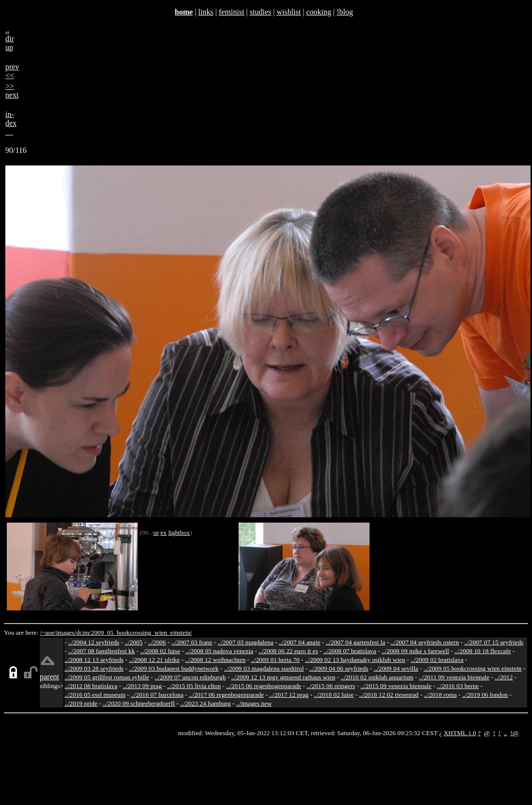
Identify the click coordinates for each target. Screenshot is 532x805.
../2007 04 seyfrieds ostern (425, 642)
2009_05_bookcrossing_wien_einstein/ (141, 632)
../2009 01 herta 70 (275, 660)
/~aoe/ (48, 632)
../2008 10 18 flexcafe (483, 651)
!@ (514, 733)
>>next (12, 90)
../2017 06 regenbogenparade (227, 695)
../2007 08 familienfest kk (102, 651)
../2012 (504, 677)
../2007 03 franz (192, 642)
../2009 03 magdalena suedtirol (264, 668)
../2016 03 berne (458, 686)
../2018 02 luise (334, 695)
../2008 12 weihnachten (215, 660)
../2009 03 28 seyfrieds (94, 668)
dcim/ (83, 632)
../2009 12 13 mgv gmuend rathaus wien (283, 677)
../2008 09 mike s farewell (415, 651)
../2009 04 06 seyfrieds (339, 668)
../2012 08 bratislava (91, 686)
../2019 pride (81, 703)
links (206, 12)
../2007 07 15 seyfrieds (494, 642)
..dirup (10, 39)
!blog (345, 12)
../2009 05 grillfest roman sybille (107, 677)
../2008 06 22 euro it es (288, 651)
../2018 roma (440, 695)
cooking (319, 12)
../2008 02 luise (160, 651)
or (156, 533)
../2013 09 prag (142, 686)
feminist (231, 12)
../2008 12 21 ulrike (154, 660)
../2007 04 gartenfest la (356, 642)
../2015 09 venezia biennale (396, 686)
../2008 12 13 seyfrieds (94, 660)
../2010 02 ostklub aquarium (377, 677)
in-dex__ (11, 123)
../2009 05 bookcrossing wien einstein (472, 668)
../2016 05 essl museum (95, 695)
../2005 (134, 642)
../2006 (157, 642)
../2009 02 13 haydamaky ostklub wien (355, 660)
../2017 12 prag (289, 695)
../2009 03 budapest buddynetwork (174, 668)
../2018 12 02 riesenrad (389, 695)
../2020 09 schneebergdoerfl (139, 703)
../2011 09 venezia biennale (454, 677)
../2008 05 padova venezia (220, 651)
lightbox (179, 533)
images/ (66, 632)
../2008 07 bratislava (350, 651)
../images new (254, 703)
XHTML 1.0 (460, 733)
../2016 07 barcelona (157, 695)
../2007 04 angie (300, 642)
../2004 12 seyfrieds (94, 642)
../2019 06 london (485, 695)
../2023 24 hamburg (206, 703)
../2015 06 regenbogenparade (264, 686)
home (184, 12)
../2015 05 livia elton (194, 686)
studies (260, 12)
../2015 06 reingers (331, 686)
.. (506, 733)
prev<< (12, 71)
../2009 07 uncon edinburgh (190, 677)
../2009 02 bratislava (437, 660)
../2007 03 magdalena (246, 642)
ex (164, 533)
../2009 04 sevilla (396, 668)
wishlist (289, 12)
